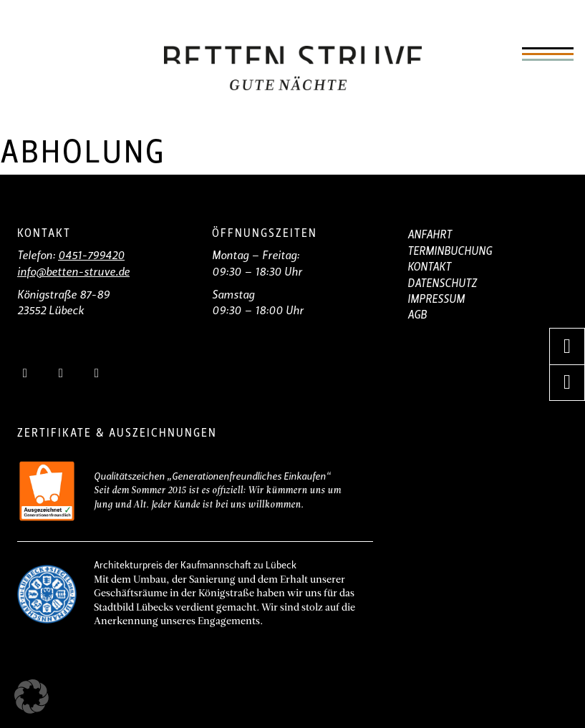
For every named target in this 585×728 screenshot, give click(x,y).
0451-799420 (91, 256)
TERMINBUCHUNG (450, 252)
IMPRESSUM (436, 300)
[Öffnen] (548, 54)
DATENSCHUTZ (442, 284)
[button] (32, 697)
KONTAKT (429, 268)
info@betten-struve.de (73, 273)
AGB (417, 316)
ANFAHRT (430, 236)
